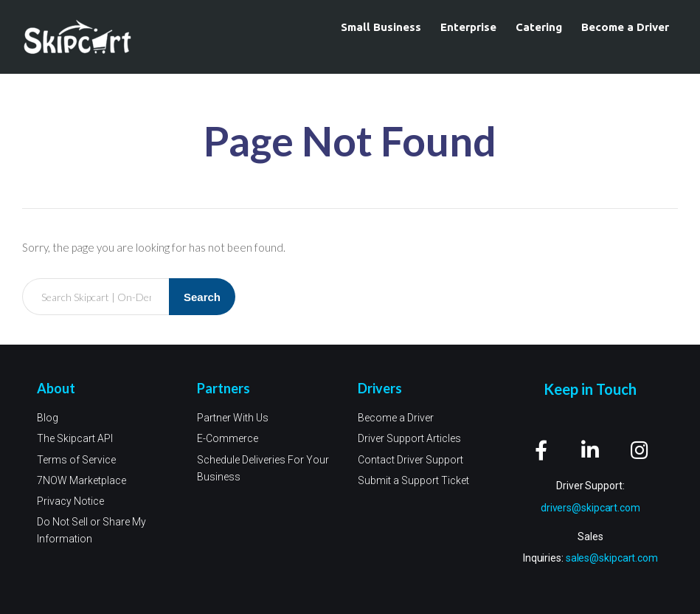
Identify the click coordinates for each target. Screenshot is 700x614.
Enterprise (468, 27)
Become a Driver (625, 27)
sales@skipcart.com (612, 559)
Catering (539, 27)
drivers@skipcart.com (590, 508)
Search (202, 297)
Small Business (381, 27)
